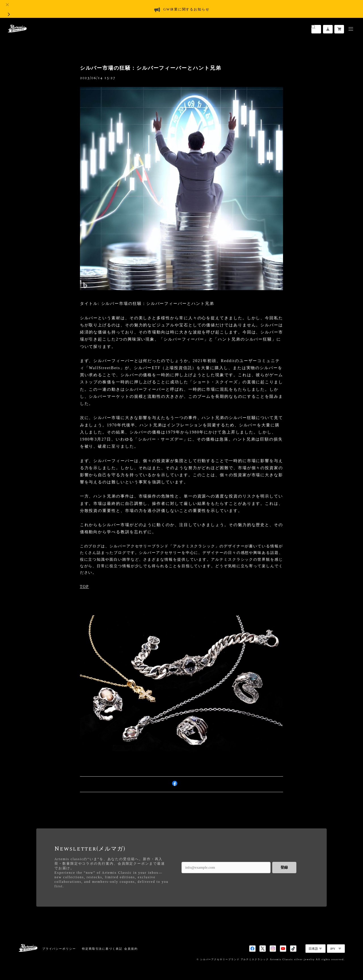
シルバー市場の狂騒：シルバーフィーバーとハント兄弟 (151, 68)
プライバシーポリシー (59, 949)
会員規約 (131, 949)
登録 (284, 867)
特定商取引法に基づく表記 (102, 949)
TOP (85, 587)
